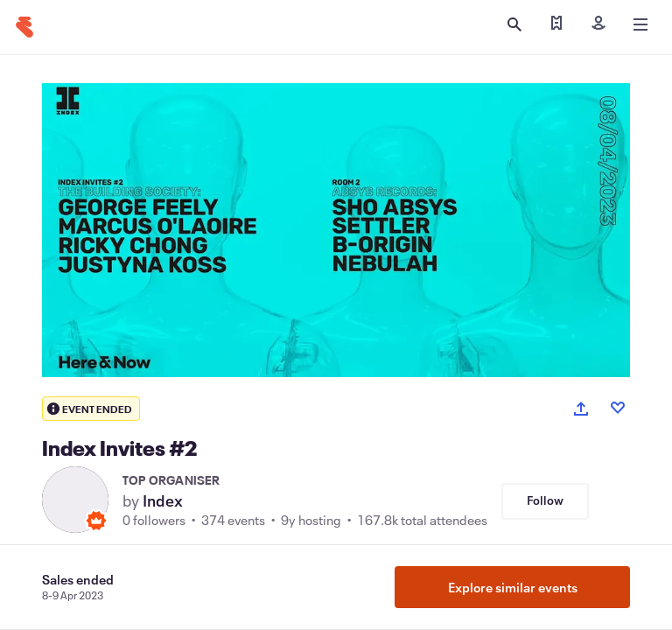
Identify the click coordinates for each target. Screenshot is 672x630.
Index (163, 500)
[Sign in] (598, 24)
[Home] (24, 27)
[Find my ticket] (556, 24)
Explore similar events (513, 587)
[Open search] (514, 24)
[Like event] (618, 408)
